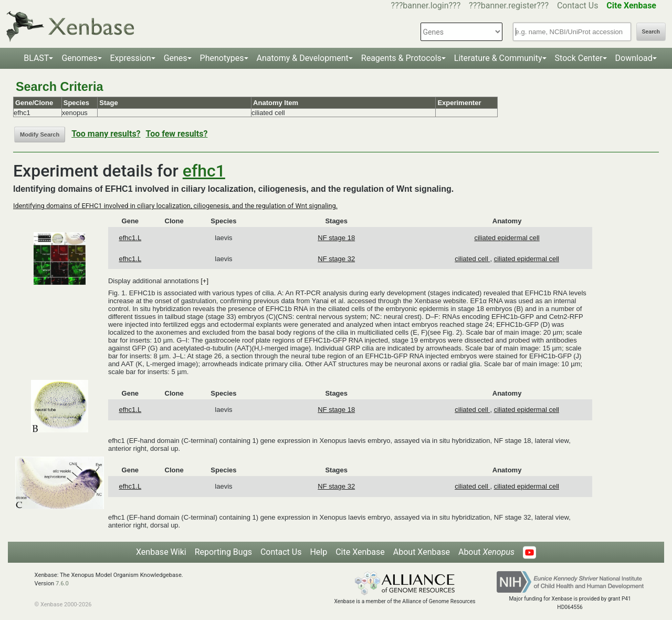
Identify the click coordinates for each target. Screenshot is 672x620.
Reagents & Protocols (401, 58)
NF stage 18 (336, 238)
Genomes (79, 58)
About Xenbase (422, 552)
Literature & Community (498, 58)
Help (318, 552)
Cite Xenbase (360, 552)
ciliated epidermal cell (507, 238)
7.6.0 (62, 583)
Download (634, 58)
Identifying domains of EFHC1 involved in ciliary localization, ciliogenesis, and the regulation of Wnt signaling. (175, 206)
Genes (176, 58)
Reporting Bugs (223, 552)
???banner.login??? (426, 6)
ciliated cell (472, 259)
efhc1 (204, 171)
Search (651, 32)
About (486, 552)
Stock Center (579, 58)
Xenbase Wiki (161, 552)
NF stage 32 (336, 259)
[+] (204, 281)
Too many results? (106, 134)
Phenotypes (222, 58)
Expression (131, 58)
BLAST (36, 58)
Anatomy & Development (303, 58)
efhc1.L (130, 238)
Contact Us (578, 6)
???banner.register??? (509, 6)
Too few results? (177, 134)
